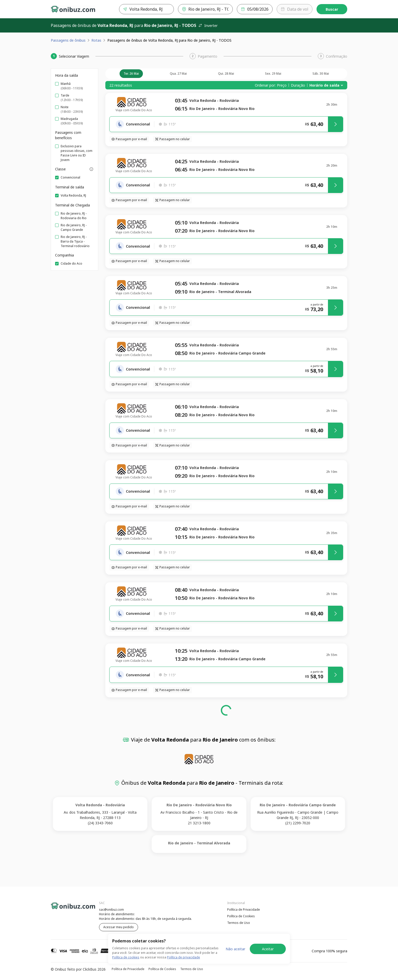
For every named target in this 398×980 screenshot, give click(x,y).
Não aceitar (235, 949)
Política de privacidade (184, 957)
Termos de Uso (239, 923)
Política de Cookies (241, 916)
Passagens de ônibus (68, 40)
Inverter (208, 26)
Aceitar (268, 949)
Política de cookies (126, 957)
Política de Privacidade (244, 910)
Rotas (96, 40)
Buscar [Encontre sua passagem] (332, 9)
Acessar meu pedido (119, 927)
